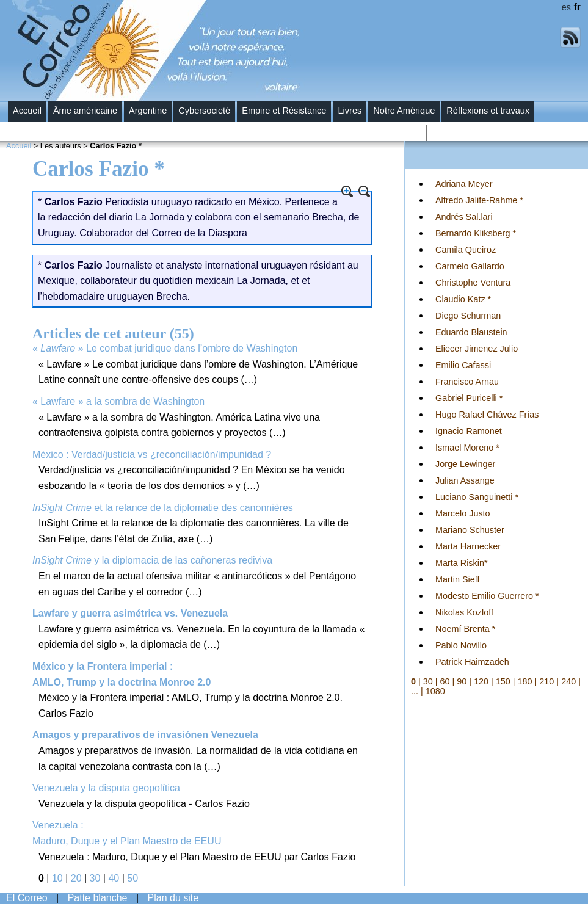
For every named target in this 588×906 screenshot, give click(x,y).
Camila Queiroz (466, 250)
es (566, 7)
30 (95, 878)
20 (76, 878)
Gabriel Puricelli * (469, 398)
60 (445, 681)
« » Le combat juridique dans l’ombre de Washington (165, 348)
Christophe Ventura (473, 283)
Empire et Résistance (284, 111)
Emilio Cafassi (463, 365)
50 (132, 878)
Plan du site (173, 898)
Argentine (148, 111)
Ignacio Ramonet (469, 431)
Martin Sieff (458, 579)
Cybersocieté (204, 111)
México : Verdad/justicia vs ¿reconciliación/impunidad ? (152, 455)
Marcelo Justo (463, 513)
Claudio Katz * (463, 299)
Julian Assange (465, 480)
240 (568, 681)
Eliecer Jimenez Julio (477, 349)
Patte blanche (98, 898)
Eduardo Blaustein (471, 332)
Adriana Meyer (464, 184)
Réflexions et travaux (488, 111)
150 (503, 681)
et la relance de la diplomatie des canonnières (163, 508)
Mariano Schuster (470, 530)
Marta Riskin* (462, 563)
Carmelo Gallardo (470, 266)
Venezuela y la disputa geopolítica (106, 788)
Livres (350, 111)
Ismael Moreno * (467, 448)
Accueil (27, 111)
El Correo (27, 898)
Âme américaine (85, 111)
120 (481, 681)
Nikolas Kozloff (464, 612)
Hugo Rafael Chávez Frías (487, 415)
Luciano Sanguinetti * (477, 497)
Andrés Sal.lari (464, 217)
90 (462, 681)
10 (57, 878)
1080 (435, 691)
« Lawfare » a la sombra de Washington (118, 401)
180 (525, 681)
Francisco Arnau (467, 382)
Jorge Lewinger (465, 464)
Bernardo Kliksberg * (476, 233)
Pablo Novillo (461, 645)
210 (546, 681)
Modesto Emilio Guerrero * (487, 596)
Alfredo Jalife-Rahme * (479, 200)
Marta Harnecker (468, 546)
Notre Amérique (404, 111)
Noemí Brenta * (465, 629)
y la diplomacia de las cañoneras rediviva (152, 560)
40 (114, 878)
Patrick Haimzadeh (472, 662)
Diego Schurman (468, 316)
